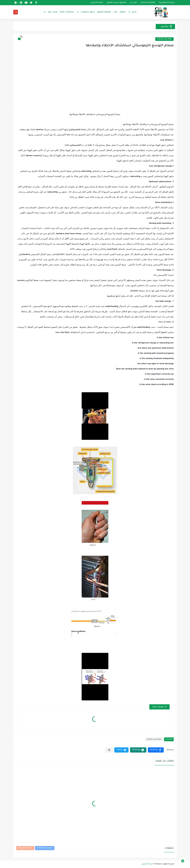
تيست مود (53, 12)
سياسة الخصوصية (167, 3)
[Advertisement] (95, 79)
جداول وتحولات (88, 12)
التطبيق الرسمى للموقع (117, 3)
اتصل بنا (134, 3)
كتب (115, 12)
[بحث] (16, 12)
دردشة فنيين (147, 864)
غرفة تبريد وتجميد (164, 39)
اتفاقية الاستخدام (148, 3)
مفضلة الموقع (104, 12)
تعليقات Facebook (45, 848)
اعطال (122, 12)
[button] (156, 750)
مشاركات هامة (67, 12)
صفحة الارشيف (97, 3)
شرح (134, 12)
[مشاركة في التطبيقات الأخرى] (109, 750)
